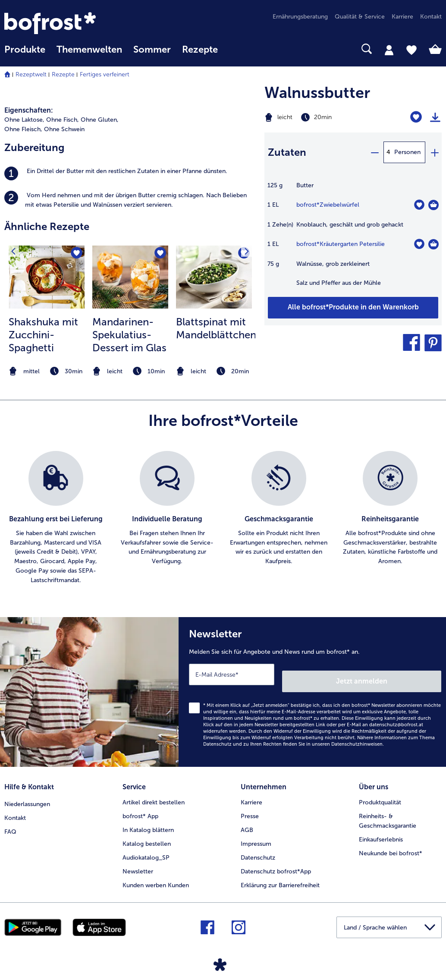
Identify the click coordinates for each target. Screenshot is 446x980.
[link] (70, 23)
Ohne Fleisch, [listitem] (23, 129)
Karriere (251, 792)
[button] (411, 343)
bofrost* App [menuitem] (140, 806)
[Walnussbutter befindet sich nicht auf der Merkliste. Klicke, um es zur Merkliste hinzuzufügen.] (416, 117)
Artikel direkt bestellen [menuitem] (154, 792)
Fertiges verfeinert (105, 74)
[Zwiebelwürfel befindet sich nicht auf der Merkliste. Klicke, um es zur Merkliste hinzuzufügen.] (419, 205)
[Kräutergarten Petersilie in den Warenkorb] (433, 244)
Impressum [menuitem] (256, 833)
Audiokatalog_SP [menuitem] (146, 847)
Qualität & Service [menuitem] (360, 17)
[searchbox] (235, 49)
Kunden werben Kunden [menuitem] (156, 875)
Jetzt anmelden (404, 674)
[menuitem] (25, 54)
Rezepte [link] (200, 50)
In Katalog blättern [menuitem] (148, 820)
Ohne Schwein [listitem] (64, 129)
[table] (353, 239)
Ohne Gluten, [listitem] (100, 120)
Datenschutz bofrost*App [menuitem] (276, 861)
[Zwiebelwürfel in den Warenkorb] (433, 205)
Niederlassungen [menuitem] (27, 792)
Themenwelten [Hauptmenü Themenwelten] (89, 50)
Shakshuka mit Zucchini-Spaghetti (43, 335)
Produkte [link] (25, 50)
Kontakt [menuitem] (431, 17)
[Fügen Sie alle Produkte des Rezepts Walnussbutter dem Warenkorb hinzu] (353, 308)
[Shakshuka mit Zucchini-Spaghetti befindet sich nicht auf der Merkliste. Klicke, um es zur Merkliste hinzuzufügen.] (75, 255)
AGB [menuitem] (247, 820)
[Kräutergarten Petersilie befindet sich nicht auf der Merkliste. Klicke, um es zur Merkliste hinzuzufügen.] (419, 244)
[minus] (374, 152)
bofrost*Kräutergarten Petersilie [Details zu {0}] (341, 244)
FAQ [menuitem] (10, 820)
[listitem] (130, 173)
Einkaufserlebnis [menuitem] (381, 829)
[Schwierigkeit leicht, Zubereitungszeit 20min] (322, 117)
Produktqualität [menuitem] (380, 792)
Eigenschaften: (29, 110)
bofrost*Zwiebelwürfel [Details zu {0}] (328, 205)
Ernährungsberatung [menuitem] (300, 17)
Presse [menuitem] (250, 806)
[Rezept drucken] (435, 117)
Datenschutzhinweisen (357, 737)
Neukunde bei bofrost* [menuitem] (391, 843)
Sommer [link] (152, 50)
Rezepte (63, 74)
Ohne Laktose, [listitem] (24, 120)
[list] (223, 518)
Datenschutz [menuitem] (258, 847)
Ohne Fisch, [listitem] (63, 120)
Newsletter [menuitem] (138, 861)
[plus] (434, 152)
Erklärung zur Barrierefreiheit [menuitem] (280, 875)
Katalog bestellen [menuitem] (147, 833)
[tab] (389, 50)
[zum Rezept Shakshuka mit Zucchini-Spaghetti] (47, 277)
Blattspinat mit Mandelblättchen (216, 328)
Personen (407, 152)
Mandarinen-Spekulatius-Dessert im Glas (129, 335)
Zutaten (287, 152)
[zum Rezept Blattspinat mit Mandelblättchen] (214, 277)
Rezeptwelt (31, 74)
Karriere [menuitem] (402, 17)
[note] (47, 371)
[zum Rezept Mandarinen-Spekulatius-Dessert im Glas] (130, 277)
